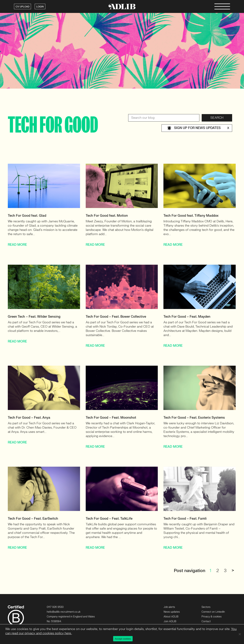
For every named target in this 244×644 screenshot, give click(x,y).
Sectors (206, 607)
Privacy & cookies (212, 617)
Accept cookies (123, 639)
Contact (206, 621)
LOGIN (40, 7)
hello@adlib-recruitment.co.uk (64, 612)
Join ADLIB (170, 621)
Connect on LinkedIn (213, 612)
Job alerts (169, 607)
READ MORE (17, 245)
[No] (240, 634)
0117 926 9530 (55, 607)
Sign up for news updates (198, 128)
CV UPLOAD (22, 7)
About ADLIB (171, 617)
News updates (172, 612)
